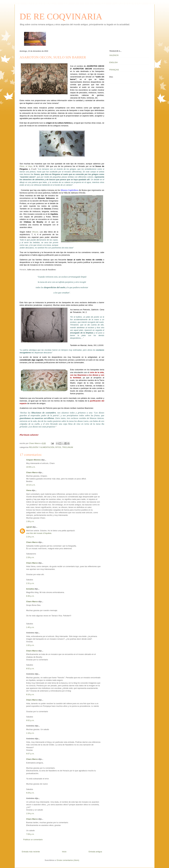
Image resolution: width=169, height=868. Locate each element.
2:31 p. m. (30, 583)
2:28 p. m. (30, 557)
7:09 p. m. (30, 834)
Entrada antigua (95, 852)
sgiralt (29, 527)
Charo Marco (32, 472)
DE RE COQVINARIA (61, 16)
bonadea (30, 589)
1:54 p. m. (30, 813)
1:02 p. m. (30, 645)
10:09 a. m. (31, 467)
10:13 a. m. (31, 485)
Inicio (64, 852)
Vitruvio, (35, 232)
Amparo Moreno (34, 460)
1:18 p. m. (30, 733)
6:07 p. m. (30, 754)
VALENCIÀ (114, 55)
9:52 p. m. (30, 720)
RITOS (58, 447)
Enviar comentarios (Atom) (68, 860)
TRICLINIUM (68, 447)
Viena (29, 490)
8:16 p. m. (30, 694)
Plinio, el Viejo (26, 166)
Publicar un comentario (33, 840)
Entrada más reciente (31, 852)
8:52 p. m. (30, 669)
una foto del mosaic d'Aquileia (39, 533)
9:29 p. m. (30, 793)
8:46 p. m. (30, 596)
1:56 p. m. (30, 521)
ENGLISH (114, 62)
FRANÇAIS (114, 70)
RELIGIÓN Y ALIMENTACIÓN (42, 447)
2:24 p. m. (30, 537)
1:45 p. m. (30, 627)
